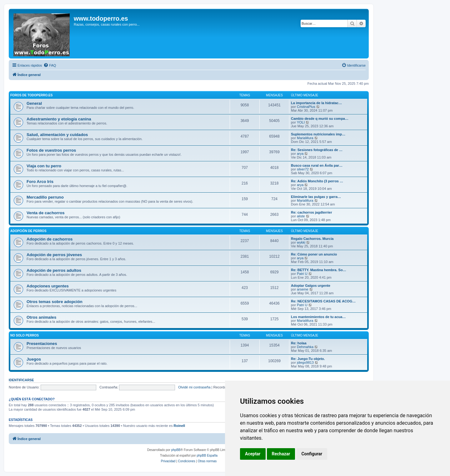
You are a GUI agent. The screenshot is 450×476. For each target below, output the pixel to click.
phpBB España (207, 456)
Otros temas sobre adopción (55, 302)
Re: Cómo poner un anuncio (314, 254)
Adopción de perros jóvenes (54, 255)
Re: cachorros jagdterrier (311, 212)
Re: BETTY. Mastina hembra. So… (319, 270)
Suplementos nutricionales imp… (318, 134)
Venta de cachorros (46, 213)
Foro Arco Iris (40, 182)
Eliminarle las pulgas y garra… (316, 197)
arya (300, 154)
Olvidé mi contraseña (194, 387)
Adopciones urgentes (48, 286)
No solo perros (25, 335)
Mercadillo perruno (45, 197)
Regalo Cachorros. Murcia (312, 239)
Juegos (34, 359)
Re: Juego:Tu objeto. (308, 359)
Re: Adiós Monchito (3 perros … (317, 181)
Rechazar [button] (281, 454)
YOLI (301, 122)
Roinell (179, 426)
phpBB (176, 450)
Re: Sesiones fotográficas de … (317, 150)
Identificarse (21, 380)
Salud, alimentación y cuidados (57, 135)
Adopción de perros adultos (54, 270)
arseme (303, 289)
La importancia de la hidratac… (316, 103)
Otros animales (41, 317)
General (34, 103)
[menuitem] (50, 65)
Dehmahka (305, 347)
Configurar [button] (312, 454)
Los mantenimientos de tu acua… (318, 317)
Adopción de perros (28, 231)
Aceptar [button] (253, 454)
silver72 (303, 169)
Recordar (223, 387)
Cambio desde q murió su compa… (320, 119)
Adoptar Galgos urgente (311, 286)
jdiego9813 (305, 362)
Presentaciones (42, 344)
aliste (301, 216)
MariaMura (305, 138)
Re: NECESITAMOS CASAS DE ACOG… (323, 301)
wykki (301, 242)
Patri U (302, 274)
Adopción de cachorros (50, 239)
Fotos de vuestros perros (51, 150)
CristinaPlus (306, 107)
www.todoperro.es (101, 18)
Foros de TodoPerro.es (31, 95)
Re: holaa (299, 343)
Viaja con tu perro (44, 166)
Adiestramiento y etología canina (59, 119)
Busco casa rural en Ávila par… (317, 165)
